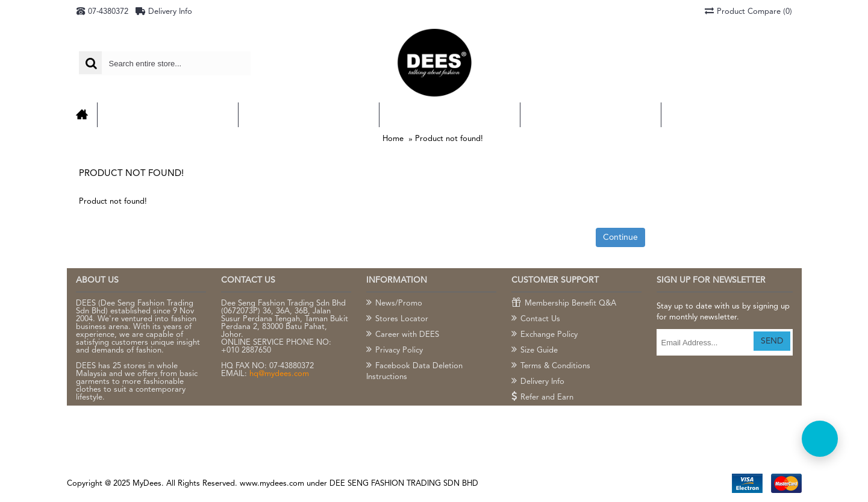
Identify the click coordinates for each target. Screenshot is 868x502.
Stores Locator (397, 319)
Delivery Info (538, 382)
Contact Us (536, 319)
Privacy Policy (395, 351)
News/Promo (394, 304)
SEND (772, 341)
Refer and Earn (542, 398)
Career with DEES (403, 335)
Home (393, 139)
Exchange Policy (545, 335)
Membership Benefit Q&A (564, 304)
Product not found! (449, 139)
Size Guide (535, 351)
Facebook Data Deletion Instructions (414, 371)
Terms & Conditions (551, 366)
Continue (620, 237)
